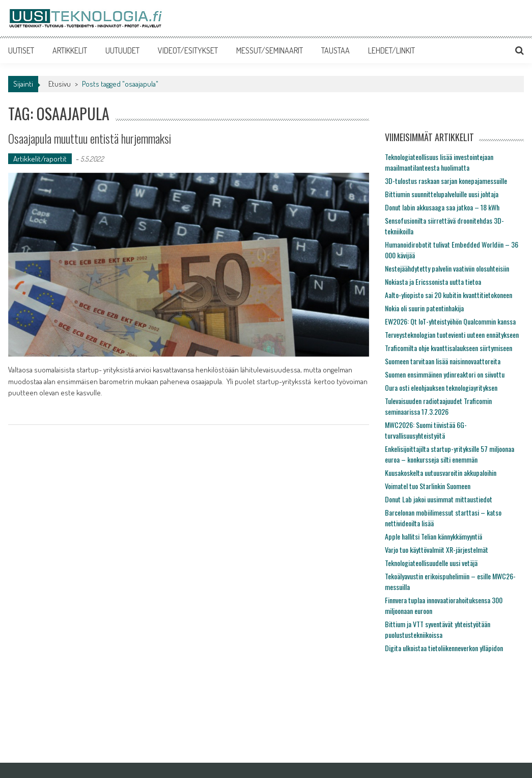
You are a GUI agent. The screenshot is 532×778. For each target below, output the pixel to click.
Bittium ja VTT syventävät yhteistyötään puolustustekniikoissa (438, 629)
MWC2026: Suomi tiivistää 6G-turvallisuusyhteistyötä (426, 430)
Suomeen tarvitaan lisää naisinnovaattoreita (443, 361)
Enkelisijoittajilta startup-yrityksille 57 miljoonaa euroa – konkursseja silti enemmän (450, 454)
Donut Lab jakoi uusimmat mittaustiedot (439, 499)
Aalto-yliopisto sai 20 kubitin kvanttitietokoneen (449, 295)
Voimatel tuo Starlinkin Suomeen (428, 486)
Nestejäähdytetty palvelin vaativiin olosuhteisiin (447, 268)
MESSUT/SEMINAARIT (270, 50)
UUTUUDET (122, 50)
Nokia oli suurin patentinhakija (424, 308)
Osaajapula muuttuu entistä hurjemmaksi (99, 138)
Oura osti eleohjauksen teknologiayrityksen (441, 387)
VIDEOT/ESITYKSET (188, 50)
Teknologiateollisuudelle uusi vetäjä (431, 563)
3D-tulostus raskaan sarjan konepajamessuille (446, 181)
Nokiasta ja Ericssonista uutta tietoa (433, 281)
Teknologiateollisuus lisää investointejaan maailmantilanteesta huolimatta (439, 162)
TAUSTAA (335, 50)
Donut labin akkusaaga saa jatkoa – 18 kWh (442, 207)
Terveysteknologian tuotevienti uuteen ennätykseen (452, 334)
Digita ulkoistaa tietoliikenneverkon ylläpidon (444, 648)
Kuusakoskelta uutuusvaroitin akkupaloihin (441, 473)
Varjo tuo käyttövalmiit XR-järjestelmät (437, 549)
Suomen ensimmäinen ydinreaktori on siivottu (445, 374)
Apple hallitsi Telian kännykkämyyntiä (433, 536)
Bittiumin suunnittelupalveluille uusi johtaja (442, 194)
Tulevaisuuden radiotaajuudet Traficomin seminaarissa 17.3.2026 (438, 406)
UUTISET (21, 50)
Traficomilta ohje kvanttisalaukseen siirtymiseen (449, 348)
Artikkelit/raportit (40, 159)
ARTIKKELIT (70, 50)
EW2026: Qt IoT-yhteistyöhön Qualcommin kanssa (450, 321)
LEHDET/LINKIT (391, 50)
